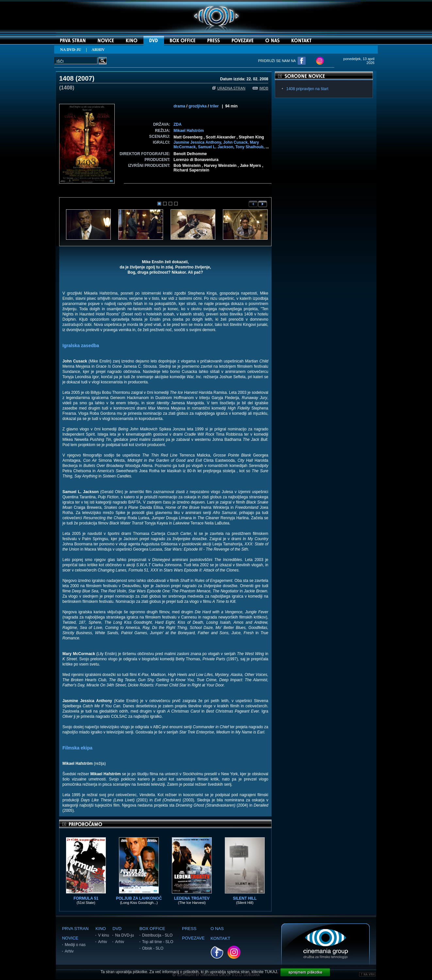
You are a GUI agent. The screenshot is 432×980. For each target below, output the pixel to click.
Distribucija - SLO (157, 935)
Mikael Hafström (189, 131)
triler (214, 106)
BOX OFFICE (152, 929)
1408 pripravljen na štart (307, 89)
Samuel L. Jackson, (217, 147)
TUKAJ (271, 972)
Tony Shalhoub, (250, 147)
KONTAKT (220, 938)
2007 (85, 78)
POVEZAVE (193, 938)
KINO (101, 929)
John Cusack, (236, 142)
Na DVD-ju (124, 935)
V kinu (103, 935)
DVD (117, 929)
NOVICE (70, 938)
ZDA (178, 124)
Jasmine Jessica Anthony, (198, 142)
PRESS (189, 929)
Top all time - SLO (158, 942)
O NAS (217, 929)
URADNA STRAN (229, 88)
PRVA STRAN (75, 929)
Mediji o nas (75, 945)
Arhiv (69, 951)
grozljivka (198, 106)
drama (179, 106)
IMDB (261, 88)
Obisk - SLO (153, 948)
